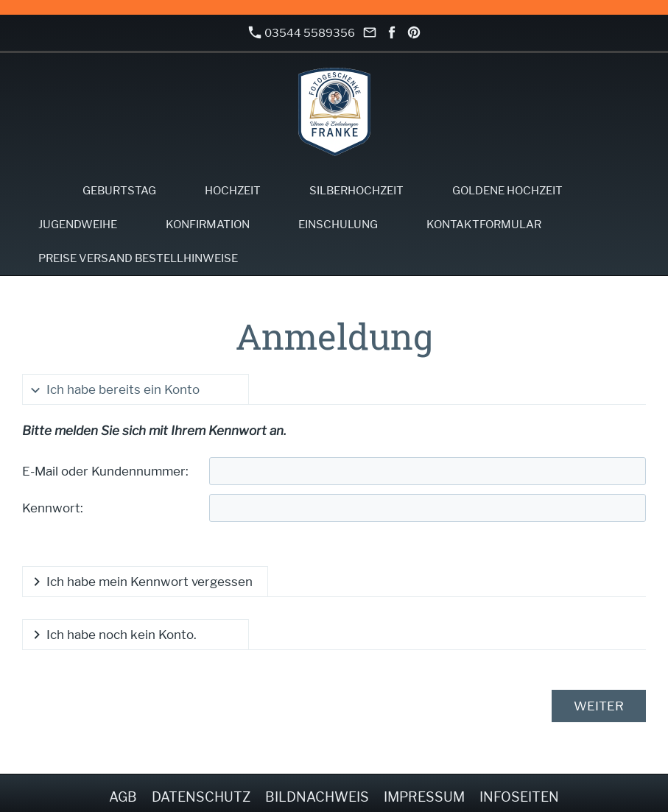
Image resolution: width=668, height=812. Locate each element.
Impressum (424, 797)
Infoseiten (519, 797)
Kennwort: (53, 508)
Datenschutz (201, 797)
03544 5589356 (302, 33)
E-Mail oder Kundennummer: (105, 471)
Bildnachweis (317, 797)
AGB (123, 797)
